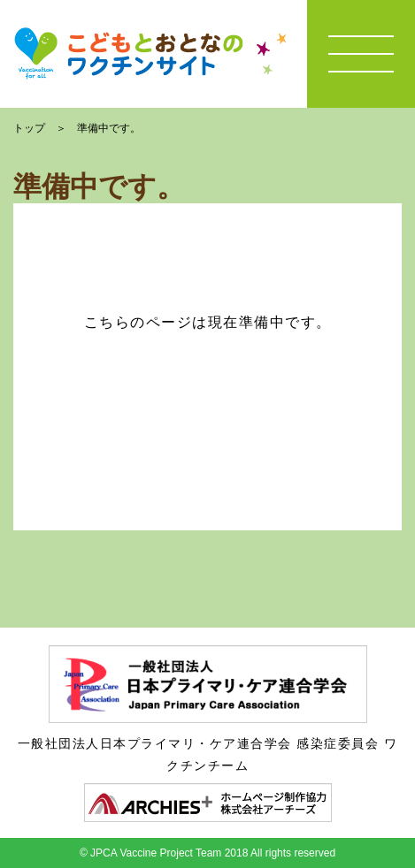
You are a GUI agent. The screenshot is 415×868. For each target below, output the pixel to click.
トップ (29, 128)
